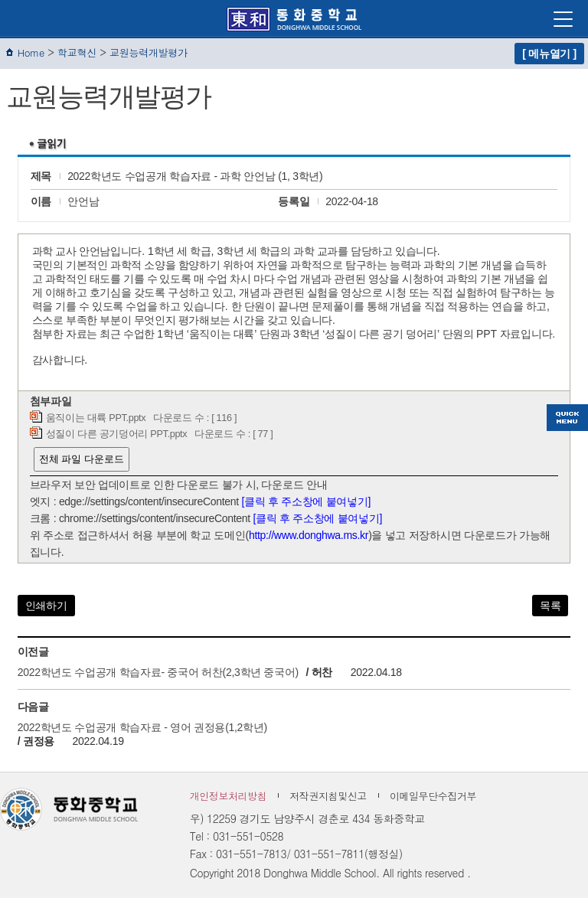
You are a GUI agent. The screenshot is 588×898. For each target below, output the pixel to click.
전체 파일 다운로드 (82, 459)
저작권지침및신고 (328, 796)
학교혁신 (77, 52)
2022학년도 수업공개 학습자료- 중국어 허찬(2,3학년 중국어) (158, 672)
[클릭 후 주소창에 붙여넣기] (307, 501)
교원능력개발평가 (149, 52)
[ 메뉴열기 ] (549, 54)
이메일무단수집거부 (433, 796)
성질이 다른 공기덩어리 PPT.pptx (117, 434)
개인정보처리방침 (229, 796)
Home (31, 52)
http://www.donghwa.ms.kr (309, 535)
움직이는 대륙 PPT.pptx (96, 418)
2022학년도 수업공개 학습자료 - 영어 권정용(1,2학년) (142, 727)
